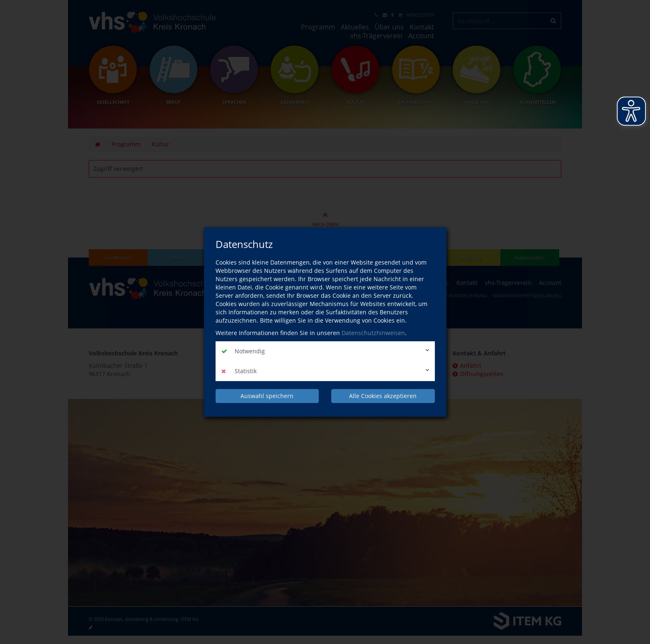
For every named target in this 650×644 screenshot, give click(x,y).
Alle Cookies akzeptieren (383, 396)
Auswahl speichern (267, 396)
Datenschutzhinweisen (373, 333)
